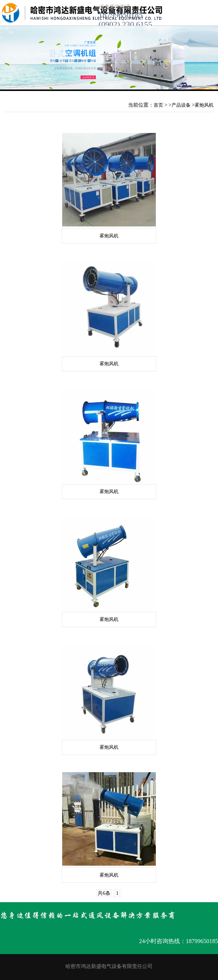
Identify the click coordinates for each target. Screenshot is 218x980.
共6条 (104, 893)
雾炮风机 (204, 105)
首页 (158, 105)
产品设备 (181, 105)
